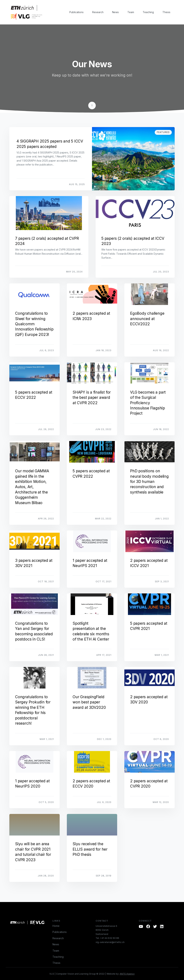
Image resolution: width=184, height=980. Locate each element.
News (115, 12)
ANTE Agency (127, 974)
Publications (76, 12)
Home (56, 926)
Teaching (148, 12)
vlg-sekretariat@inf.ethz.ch (110, 942)
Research (98, 12)
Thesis (166, 12)
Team (131, 12)
